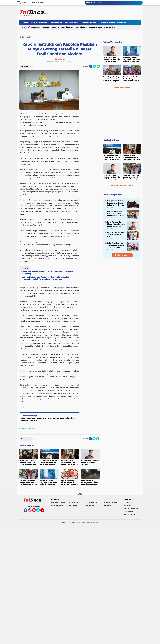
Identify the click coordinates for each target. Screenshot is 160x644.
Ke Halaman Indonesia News (122, 185)
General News (56, 22)
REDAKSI (127, 503)
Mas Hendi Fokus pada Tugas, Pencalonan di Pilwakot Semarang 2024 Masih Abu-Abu (131, 177)
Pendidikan (122, 22)
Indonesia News (71, 22)
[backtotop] (80, 495)
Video (26, 27)
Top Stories (110, 27)
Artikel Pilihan (111, 140)
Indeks (25, 22)
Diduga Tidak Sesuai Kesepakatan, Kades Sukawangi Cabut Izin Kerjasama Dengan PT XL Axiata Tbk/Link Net (116, 203)
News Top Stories (107, 22)
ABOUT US (128, 506)
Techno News (96, 27)
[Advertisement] (98, 13)
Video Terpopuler (113, 42)
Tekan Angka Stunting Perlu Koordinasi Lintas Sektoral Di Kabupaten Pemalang (112, 79)
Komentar (26, 66)
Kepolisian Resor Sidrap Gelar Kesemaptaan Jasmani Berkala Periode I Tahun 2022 (48, 419)
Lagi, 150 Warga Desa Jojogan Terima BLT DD (116, 235)
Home (24, 3)
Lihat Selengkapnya (122, 255)
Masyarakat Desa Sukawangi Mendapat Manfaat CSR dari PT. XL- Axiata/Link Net (132, 157)
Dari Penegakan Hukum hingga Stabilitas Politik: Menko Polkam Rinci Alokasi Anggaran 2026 (112, 157)
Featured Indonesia (39, 22)
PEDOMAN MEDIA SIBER (132, 509)
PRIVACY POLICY (130, 514)
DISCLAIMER (128, 511)
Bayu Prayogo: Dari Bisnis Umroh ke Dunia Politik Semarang (112, 59)
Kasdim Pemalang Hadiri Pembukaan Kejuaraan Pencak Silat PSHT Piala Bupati (116, 214)
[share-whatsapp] (98, 66)
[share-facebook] (91, 66)
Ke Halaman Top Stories (122, 87)
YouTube (44, 511)
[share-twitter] (94, 66)
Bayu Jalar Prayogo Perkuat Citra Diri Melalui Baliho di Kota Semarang (132, 59)
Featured (36, 27)
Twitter (39, 511)
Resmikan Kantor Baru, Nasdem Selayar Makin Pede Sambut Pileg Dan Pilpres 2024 (131, 79)
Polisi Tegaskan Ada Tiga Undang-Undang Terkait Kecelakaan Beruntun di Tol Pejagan (116, 245)
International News (89, 22)
